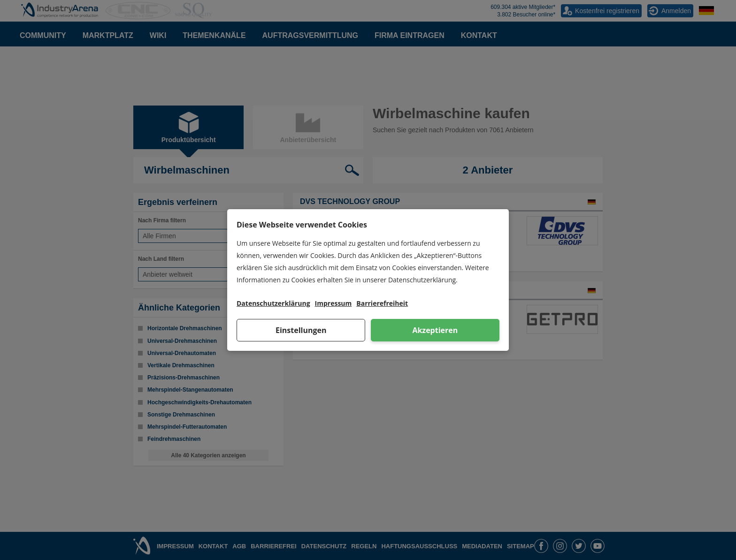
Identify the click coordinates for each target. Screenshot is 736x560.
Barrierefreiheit (382, 303)
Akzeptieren (435, 330)
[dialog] (368, 280)
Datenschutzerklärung (273, 303)
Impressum (333, 303)
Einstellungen (301, 330)
